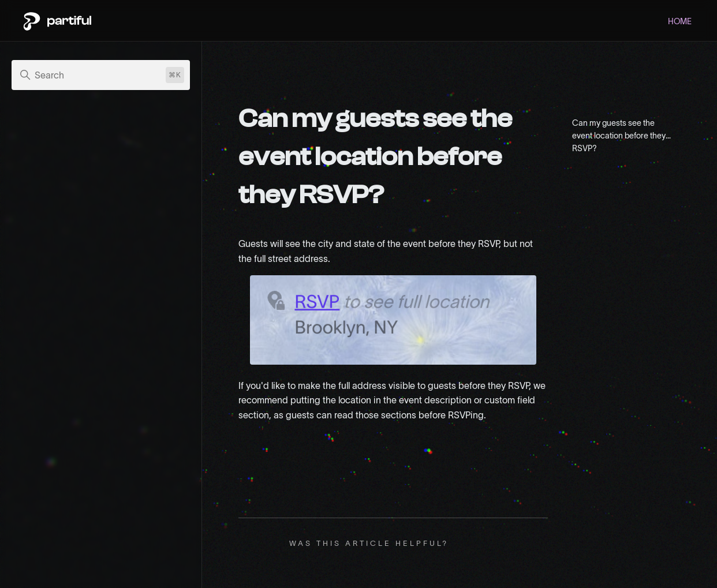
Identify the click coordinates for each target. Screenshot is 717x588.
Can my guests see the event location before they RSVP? (619, 134)
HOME (680, 21)
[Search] (101, 75)
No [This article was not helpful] (487, 544)
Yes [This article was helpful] (468, 544)
